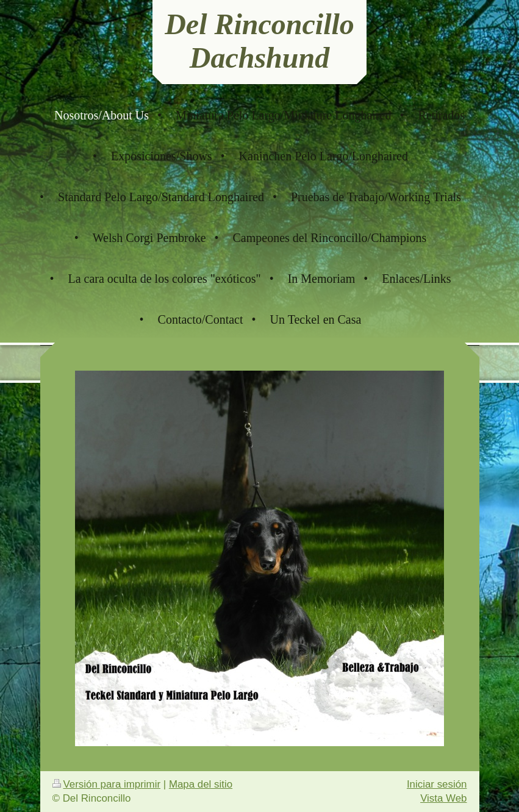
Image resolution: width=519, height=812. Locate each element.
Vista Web (443, 798)
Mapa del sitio (201, 784)
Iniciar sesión (437, 784)
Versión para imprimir (107, 784)
